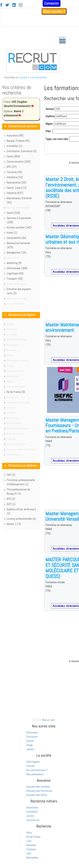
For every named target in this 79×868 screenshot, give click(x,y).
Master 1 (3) (14, 524)
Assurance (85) (15, 135)
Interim (30, 741)
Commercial (33, 820)
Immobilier (32, 812)
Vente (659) (13, 156)
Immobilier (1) (15, 146)
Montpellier (32, 858)
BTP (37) (12, 167)
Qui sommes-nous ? (37, 770)
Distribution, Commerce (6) (22, 151)
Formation (32, 737)
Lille (29, 853)
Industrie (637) (15, 193)
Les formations (38, 77)
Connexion (52, 3)
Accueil (23, 77)
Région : (50, 124)
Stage (29, 745)
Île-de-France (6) (16, 392)
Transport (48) (15, 279)
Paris (29, 832)
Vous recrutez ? (54, 11)
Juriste (30, 816)
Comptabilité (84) (17, 238)
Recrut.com (49, 720)
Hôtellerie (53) (15, 177)
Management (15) (17, 252)
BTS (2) (11, 499)
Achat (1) (12, 233)
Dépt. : (49, 131)
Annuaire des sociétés (38, 787)
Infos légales (33, 762)
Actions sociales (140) (19, 227)
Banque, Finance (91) (18, 141)
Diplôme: (50, 116)
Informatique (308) (17, 268)
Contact (31, 766)
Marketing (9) (14, 263)
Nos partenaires (35, 774)
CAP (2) (11, 475)
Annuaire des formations (39, 791)
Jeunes (30, 749)
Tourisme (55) (15, 172)
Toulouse (31, 849)
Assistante (32, 807)
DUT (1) (11, 504)
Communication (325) (19, 162)
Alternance (32, 732)
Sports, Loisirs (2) (17, 188)
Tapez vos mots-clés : (57, 139)
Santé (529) (13, 213)
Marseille (31, 845)
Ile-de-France (33, 837)
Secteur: (50, 109)
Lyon (29, 841)
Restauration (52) (17, 182)
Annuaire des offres (37, 795)
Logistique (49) (15, 273)
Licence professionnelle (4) (21, 519)
